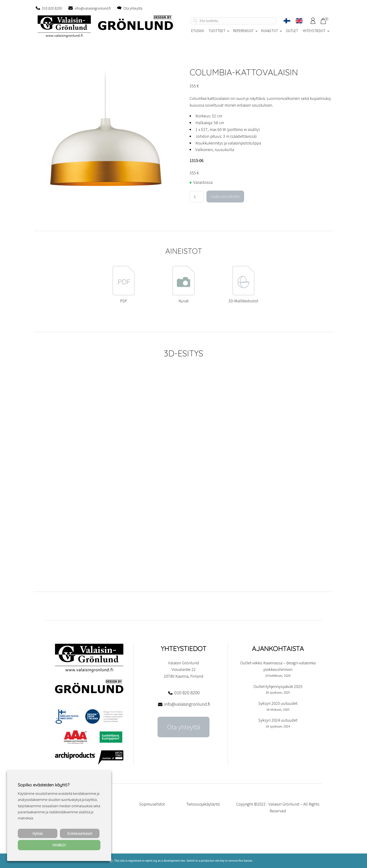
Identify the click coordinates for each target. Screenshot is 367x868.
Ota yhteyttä (133, 8)
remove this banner (240, 861)
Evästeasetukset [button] (80, 833)
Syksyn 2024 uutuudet (278, 720)
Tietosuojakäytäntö (203, 804)
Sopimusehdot (152, 804)
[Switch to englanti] (299, 21)
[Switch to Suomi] (287, 21)
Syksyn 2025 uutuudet (278, 703)
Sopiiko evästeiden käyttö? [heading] (44, 785)
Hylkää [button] (38, 833)
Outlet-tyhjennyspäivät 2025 (278, 686)
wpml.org (151, 861)
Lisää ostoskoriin (225, 196)
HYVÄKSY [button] (59, 845)
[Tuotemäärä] (197, 197)
